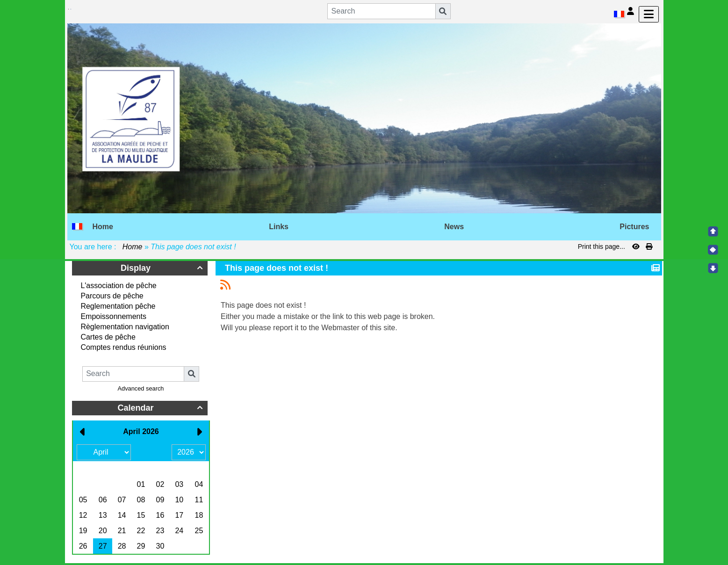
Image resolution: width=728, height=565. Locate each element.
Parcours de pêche (112, 296)
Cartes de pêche (108, 337)
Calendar (161, 408)
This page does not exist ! (278, 268)
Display (163, 268)
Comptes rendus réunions (123, 347)
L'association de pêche (118, 286)
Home (132, 247)
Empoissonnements (113, 316)
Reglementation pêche (118, 306)
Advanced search (141, 388)
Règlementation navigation (125, 327)
